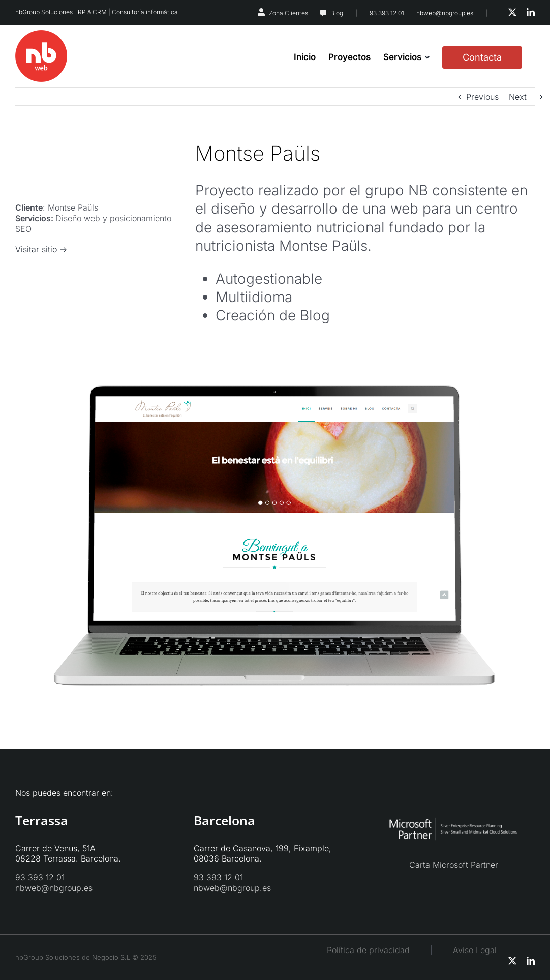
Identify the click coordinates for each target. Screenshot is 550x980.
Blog (337, 13)
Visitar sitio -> (41, 249)
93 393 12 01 (387, 13)
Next (518, 97)
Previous (482, 97)
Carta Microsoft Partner (454, 865)
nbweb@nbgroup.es (445, 13)
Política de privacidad (368, 950)
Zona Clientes (288, 13)
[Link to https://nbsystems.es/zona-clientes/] (261, 12)
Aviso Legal (485, 950)
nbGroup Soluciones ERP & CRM (61, 12)
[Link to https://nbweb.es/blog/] (323, 13)
